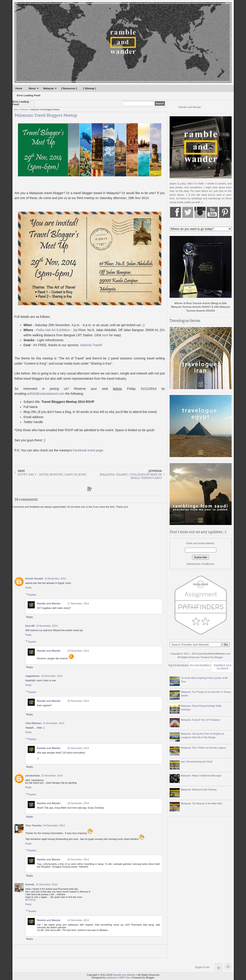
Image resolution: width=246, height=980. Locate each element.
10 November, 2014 (55, 579)
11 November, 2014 (78, 603)
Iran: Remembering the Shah (197, 762)
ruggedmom (33, 676)
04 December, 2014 (54, 825)
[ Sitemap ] (89, 88)
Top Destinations (178, 665)
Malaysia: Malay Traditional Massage (201, 776)
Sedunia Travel (90, 345)
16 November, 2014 (47, 626)
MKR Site (125, 978)
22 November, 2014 (52, 776)
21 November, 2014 (53, 723)
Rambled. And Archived (223, 667)
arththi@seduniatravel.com (46, 394)
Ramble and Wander (49, 603)
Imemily (30, 884)
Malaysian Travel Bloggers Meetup (46, 115)
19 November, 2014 (52, 676)
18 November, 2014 (78, 651)
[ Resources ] (69, 88)
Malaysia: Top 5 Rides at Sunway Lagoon (204, 748)
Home (19, 88)
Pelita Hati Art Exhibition (53, 330)
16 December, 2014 (47, 884)
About (32, 88)
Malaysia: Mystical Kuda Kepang (199, 789)
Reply (29, 588)
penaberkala (33, 776)
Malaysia (49, 88)
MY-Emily (31, 900)
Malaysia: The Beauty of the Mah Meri (202, 803)
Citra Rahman (33, 723)
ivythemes (112, 978)
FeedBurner (208, 564)
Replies (32, 594)
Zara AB (30, 626)
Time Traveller (34, 825)
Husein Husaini (34, 579)
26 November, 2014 (78, 701)
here (105, 335)
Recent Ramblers (201, 665)
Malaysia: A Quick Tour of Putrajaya (200, 720)
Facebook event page (88, 450)
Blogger (218, 657)
